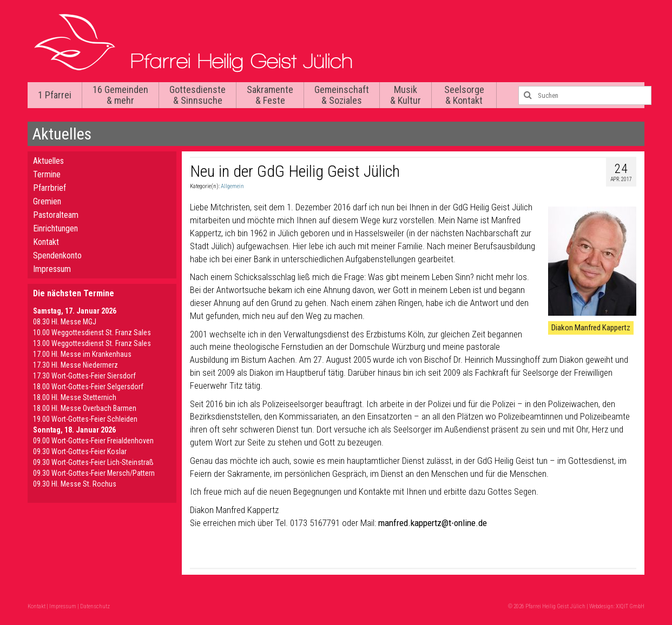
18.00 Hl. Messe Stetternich (75, 397)
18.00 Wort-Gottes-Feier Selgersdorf (88, 387)
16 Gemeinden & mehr (120, 95)
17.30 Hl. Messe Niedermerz (75, 365)
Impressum (52, 269)
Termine (47, 174)
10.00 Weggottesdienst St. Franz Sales (92, 333)
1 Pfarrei (55, 95)
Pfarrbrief (50, 188)
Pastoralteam (56, 215)
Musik (406, 95)
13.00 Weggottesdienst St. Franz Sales (92, 343)
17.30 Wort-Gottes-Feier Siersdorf (84, 376)
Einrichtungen (55, 228)
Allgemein (232, 186)
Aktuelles (48, 161)
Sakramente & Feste (270, 95)
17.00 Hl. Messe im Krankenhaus (82, 354)
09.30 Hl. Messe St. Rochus (75, 484)
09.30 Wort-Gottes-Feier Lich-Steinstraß (93, 462)
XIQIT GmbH (630, 606)
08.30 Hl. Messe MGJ (65, 322)
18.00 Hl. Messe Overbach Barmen (85, 408)
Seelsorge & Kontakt (464, 95)
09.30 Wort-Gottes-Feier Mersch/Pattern (94, 473)
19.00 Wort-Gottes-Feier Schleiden (85, 419)
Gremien (47, 201)
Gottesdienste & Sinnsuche (197, 95)
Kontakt (46, 242)
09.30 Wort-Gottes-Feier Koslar (80, 451)
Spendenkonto (57, 255)
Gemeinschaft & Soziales (342, 95)
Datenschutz (95, 606)
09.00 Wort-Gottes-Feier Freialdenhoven (93, 441)
